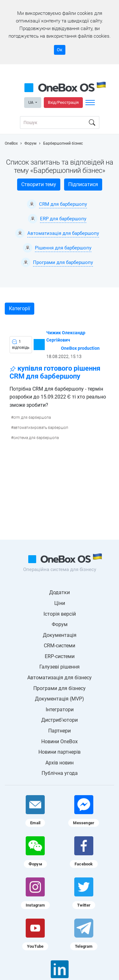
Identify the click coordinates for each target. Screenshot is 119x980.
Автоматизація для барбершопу (63, 233)
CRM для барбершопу (63, 204)
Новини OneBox (60, 741)
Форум (60, 624)
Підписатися (83, 184)
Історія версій (60, 614)
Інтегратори (60, 710)
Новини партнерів (60, 752)
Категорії (20, 308)
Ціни (60, 603)
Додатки (60, 592)
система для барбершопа (36, 438)
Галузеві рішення (60, 667)
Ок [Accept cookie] (60, 50)
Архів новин (60, 763)
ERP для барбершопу (63, 219)
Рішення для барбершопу (63, 248)
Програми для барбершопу (63, 262)
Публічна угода (60, 773)
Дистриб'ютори (60, 720)
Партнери (60, 731)
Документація (60, 635)
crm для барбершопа (32, 418)
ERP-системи (60, 656)
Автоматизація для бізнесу (60, 678)
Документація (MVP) (60, 699)
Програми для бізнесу (60, 688)
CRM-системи (60, 646)
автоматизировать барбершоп (41, 428)
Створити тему (39, 184)
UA (31, 102)
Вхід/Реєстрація (63, 102)
